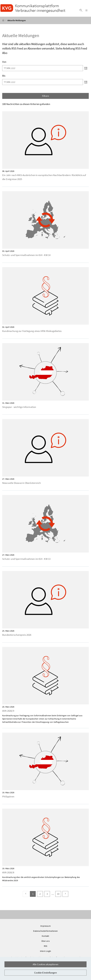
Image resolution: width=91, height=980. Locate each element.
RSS (46, 946)
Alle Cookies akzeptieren (45, 964)
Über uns (45, 941)
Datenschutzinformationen (45, 931)
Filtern (45, 96)
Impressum (45, 926)
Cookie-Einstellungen (45, 973)
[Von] (43, 69)
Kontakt (45, 936)
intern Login (45, 951)
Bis (4, 76)
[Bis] (43, 82)
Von (4, 62)
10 (59, 894)
